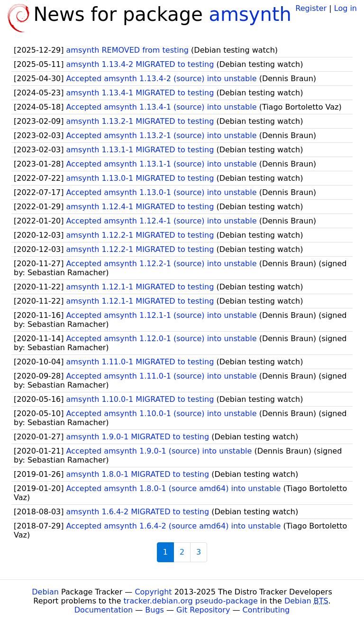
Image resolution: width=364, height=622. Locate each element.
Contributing (266, 610)
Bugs (155, 610)
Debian (45, 592)
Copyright (153, 592)
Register (311, 8)
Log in (346, 8)
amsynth (250, 14)
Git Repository (203, 610)
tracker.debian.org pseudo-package (191, 601)
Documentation (104, 610)
